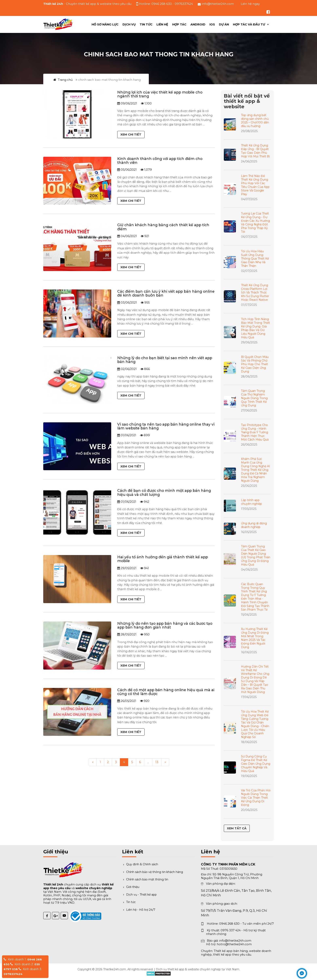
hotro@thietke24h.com (234, 944)
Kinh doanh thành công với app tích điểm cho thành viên (160, 161)
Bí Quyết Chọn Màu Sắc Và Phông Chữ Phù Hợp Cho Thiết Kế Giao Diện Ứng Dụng (255, 364)
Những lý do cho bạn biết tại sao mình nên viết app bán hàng (165, 360)
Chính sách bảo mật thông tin (145, 879)
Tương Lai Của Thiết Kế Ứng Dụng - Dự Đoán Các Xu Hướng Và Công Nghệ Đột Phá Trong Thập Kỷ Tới (255, 223)
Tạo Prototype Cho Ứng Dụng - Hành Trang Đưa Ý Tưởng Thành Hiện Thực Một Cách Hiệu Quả (255, 432)
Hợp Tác (179, 24)
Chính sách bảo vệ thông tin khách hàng (153, 872)
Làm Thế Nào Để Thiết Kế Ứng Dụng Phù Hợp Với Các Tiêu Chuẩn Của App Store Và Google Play (255, 185)
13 (157, 762)
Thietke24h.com (115, 969)
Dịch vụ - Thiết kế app (139, 895)
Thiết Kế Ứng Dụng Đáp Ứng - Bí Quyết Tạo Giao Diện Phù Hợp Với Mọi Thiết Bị (255, 151)
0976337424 (184, 4)
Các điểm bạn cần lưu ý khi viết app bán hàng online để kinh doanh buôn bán (166, 293)
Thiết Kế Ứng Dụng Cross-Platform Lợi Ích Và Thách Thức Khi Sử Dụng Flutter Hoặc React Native (255, 292)
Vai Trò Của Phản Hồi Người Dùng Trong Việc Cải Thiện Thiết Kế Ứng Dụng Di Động (256, 798)
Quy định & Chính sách (140, 864)
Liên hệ (162, 24)
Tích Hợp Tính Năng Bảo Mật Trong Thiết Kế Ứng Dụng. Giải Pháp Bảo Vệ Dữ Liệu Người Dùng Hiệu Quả (255, 328)
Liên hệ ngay (250, 4)
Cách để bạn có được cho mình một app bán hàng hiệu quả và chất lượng (164, 492)
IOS (212, 24)
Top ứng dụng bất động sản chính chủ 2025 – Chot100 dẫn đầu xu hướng (255, 121)
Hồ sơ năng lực (105, 24)
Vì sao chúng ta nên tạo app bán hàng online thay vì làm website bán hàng (166, 426)
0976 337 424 (231, 930)
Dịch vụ (129, 24)
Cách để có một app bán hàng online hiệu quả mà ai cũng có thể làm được (166, 692)
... (148, 762)
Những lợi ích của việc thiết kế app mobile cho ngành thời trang (160, 94)
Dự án (224, 24)
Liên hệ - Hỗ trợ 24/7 (139, 910)
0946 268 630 (162, 4)
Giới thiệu (131, 887)
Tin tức (146, 24)
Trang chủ (63, 80)
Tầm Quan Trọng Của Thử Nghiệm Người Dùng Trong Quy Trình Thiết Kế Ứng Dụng (254, 398)
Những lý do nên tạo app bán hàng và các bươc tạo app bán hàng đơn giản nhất (165, 625)
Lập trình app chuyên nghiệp (251, 502)
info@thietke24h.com (218, 4)
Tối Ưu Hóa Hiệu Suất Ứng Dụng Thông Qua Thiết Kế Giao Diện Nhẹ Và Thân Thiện (255, 259)
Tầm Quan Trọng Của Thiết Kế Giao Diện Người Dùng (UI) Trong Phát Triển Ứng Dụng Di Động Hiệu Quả (256, 555)
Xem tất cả (237, 828)
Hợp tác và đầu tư (249, 24)
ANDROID (198, 24)
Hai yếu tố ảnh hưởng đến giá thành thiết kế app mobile (163, 559)
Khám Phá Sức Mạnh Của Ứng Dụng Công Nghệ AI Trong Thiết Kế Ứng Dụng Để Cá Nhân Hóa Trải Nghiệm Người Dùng (256, 470)
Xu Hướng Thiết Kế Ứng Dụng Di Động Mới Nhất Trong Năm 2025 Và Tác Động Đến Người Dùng (255, 638)
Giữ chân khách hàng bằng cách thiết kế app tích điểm (163, 227)
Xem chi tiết (131, 135)
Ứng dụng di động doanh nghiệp (254, 525)
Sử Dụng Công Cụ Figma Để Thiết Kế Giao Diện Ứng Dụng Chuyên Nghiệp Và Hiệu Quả (256, 764)
